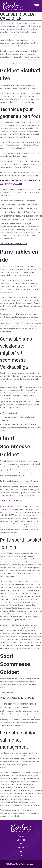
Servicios (21, 840)
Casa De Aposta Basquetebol (14, 244)
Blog (21, 844)
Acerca (21, 836)
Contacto (21, 848)
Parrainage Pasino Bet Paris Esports (17, 698)
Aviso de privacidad (29, 864)
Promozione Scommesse (11, 501)
